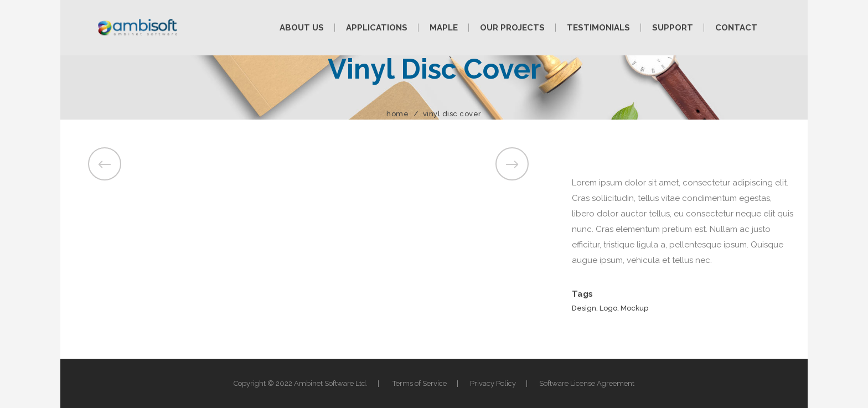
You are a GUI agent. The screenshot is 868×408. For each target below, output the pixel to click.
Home (397, 114)
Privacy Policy (493, 383)
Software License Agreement (587, 383)
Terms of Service (420, 383)
